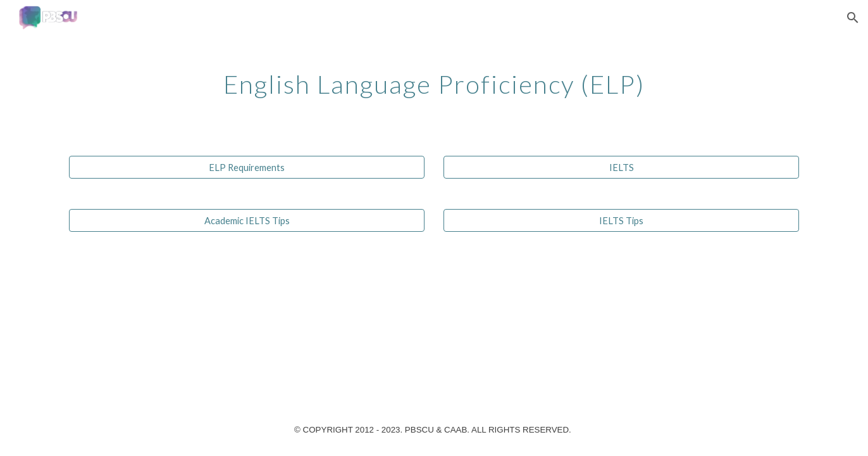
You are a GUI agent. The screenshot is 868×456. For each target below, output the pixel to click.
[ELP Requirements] (247, 167)
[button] (853, 18)
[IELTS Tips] (621, 220)
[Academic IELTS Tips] (247, 220)
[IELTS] (621, 167)
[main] (434, 79)
